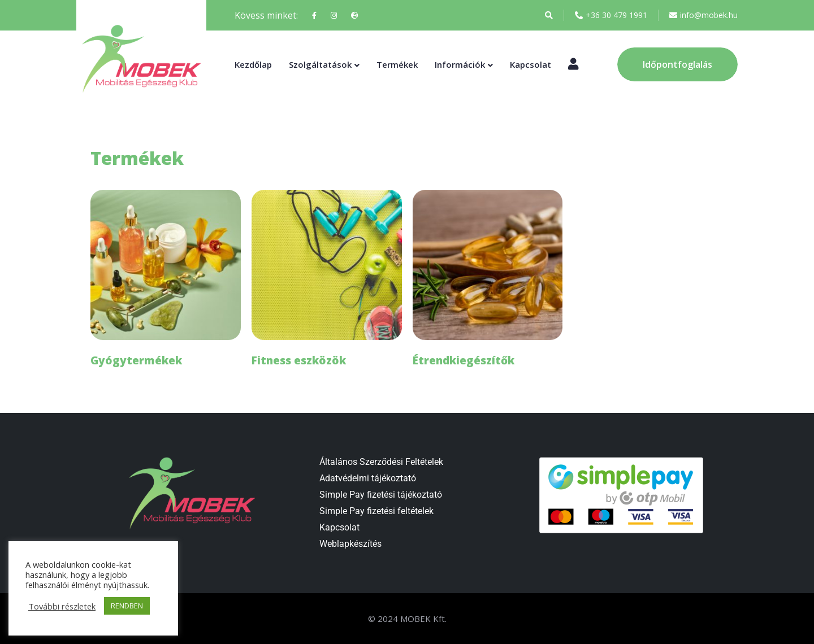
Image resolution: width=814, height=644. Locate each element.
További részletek (62, 606)
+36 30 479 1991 (611, 15)
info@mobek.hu (703, 15)
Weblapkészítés (350, 544)
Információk (460, 64)
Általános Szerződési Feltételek (381, 462)
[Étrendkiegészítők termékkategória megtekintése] (488, 282)
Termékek (397, 64)
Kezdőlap (253, 64)
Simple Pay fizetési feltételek (376, 511)
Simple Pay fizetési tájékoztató (381, 495)
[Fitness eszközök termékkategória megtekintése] (327, 282)
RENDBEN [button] (127, 606)
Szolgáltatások (320, 64)
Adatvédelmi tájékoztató (368, 478)
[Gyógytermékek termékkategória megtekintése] (166, 282)
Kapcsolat (531, 64)
